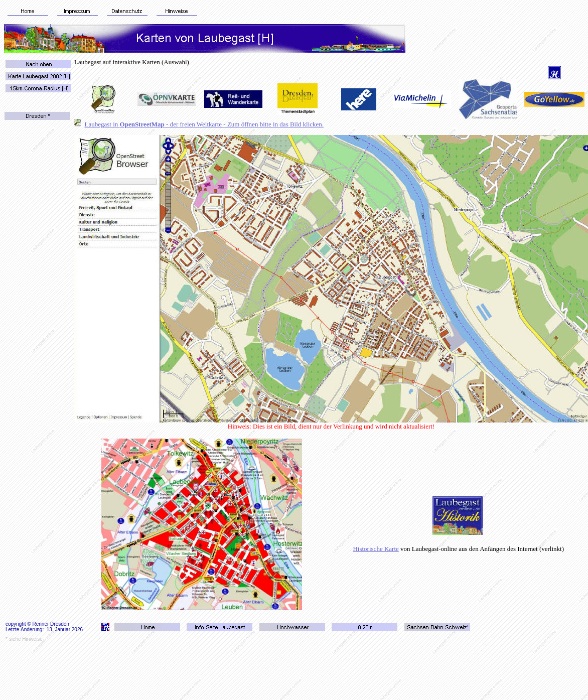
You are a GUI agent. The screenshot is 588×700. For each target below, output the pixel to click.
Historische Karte (376, 549)
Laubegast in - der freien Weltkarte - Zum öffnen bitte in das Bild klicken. (204, 124)
